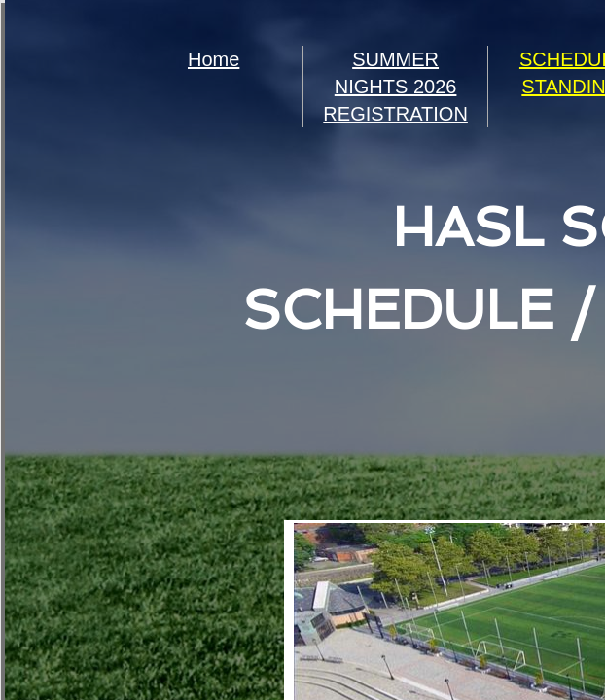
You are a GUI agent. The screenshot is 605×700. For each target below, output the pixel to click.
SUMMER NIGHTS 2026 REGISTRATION (395, 87)
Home (214, 59)
